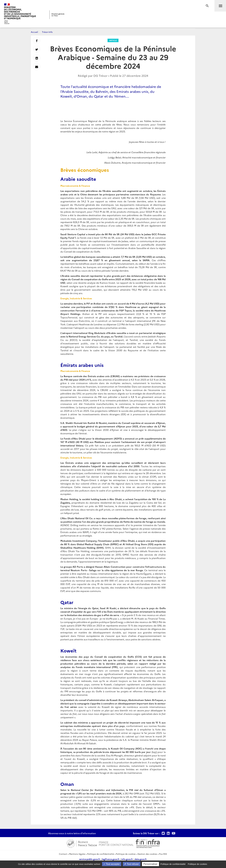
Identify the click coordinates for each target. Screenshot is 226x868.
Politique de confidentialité (101, 854)
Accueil (34, 32)
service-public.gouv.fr (90, 859)
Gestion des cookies (147, 854)
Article (113, 40)
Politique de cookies (126, 854)
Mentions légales (77, 854)
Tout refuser (132, 864)
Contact (63, 854)
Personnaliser (150, 864)
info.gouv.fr (127, 859)
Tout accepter (112, 864)
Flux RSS (163, 854)
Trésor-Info (47, 32)
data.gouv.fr (141, 859)
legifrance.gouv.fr (111, 859)
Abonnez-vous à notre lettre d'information (72, 833)
